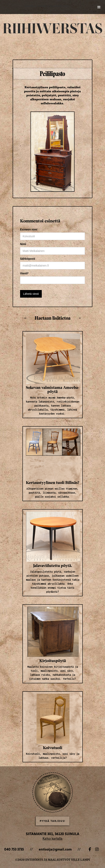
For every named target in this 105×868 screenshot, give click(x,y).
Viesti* (24, 273)
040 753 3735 (14, 849)
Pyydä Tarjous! (53, 821)
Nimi (23, 244)
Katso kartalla (52, 838)
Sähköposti (28, 259)
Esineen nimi (29, 229)
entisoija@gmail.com (55, 849)
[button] (99, 6)
